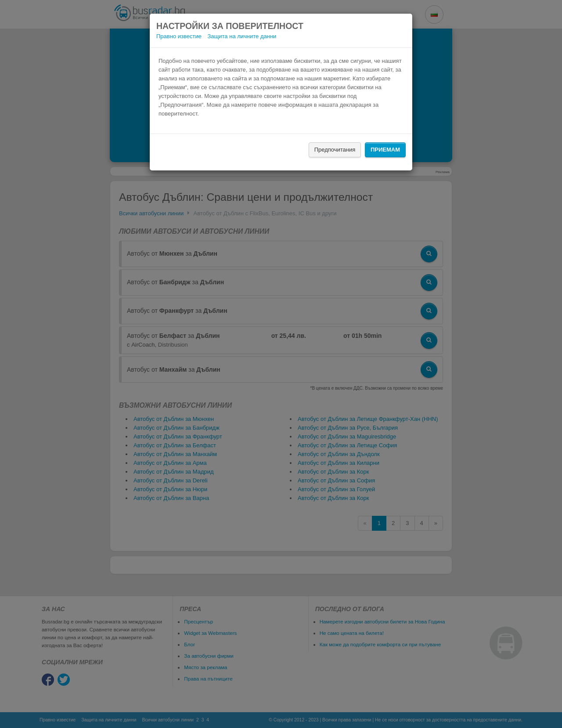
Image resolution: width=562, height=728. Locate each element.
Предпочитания (335, 150)
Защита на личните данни (242, 36)
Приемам (385, 150)
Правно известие (179, 36)
